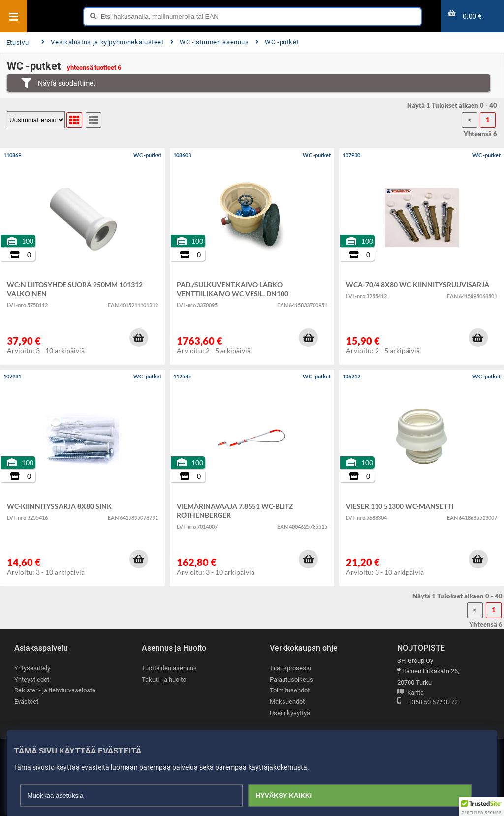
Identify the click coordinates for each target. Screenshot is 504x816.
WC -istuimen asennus (210, 42)
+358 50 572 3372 (427, 703)
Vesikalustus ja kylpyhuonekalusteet (103, 42)
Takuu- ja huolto (164, 679)
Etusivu (17, 43)
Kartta (410, 693)
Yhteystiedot (32, 679)
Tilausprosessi (290, 668)
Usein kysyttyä (290, 713)
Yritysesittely (32, 668)
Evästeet (26, 702)
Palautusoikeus (291, 679)
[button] (139, 338)
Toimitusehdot (290, 690)
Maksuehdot (287, 702)
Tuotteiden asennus (169, 668)
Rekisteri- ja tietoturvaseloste (55, 690)
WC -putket (277, 42)
